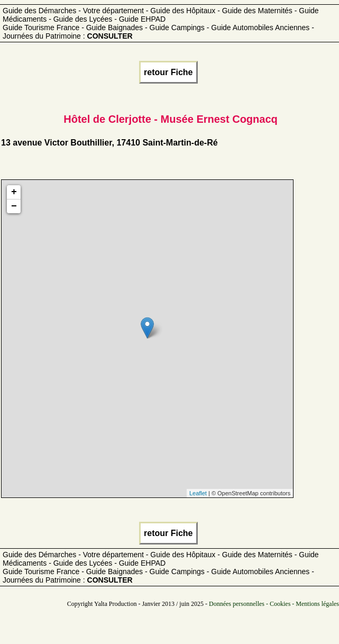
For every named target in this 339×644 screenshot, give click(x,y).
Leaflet (198, 493)
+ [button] (14, 192)
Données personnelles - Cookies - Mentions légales (274, 604)
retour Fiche (168, 72)
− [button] (14, 206)
